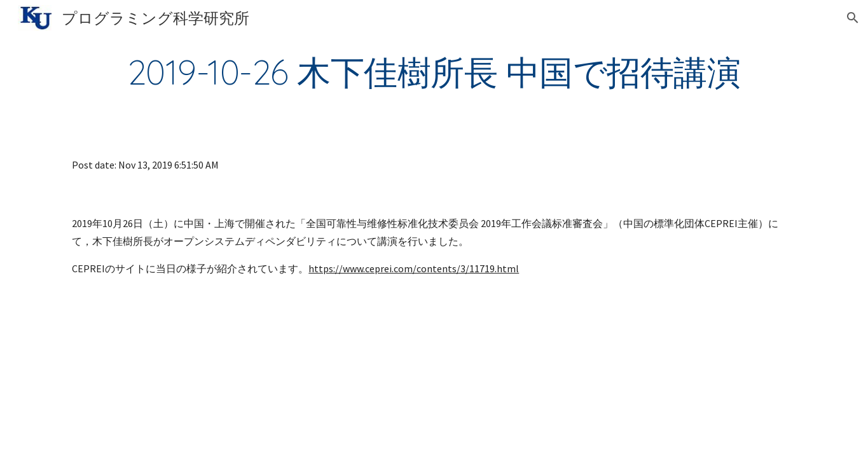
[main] (434, 72)
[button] (853, 18)
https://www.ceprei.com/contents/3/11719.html (414, 268)
